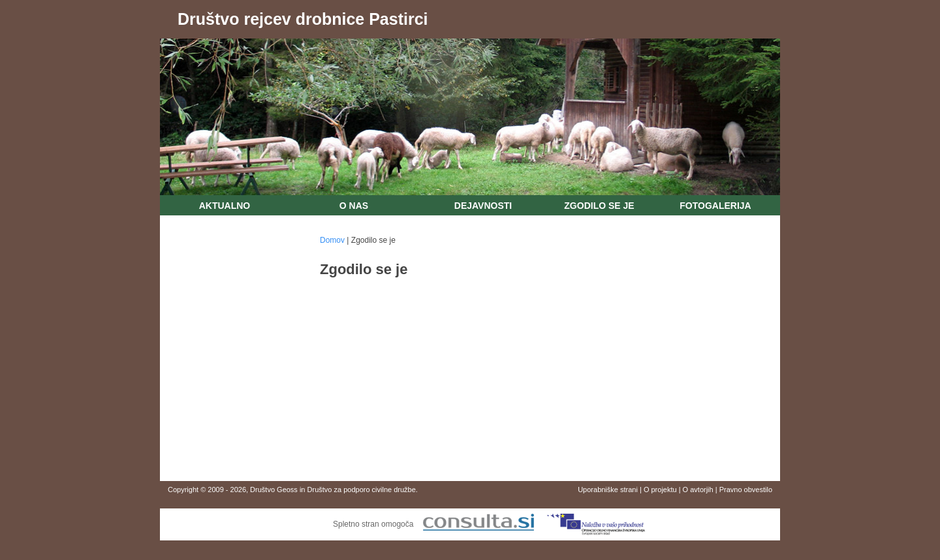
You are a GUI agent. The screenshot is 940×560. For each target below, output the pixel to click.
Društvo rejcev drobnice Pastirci (303, 19)
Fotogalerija (715, 206)
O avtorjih (698, 490)
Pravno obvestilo (746, 490)
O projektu (660, 490)
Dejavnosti (483, 206)
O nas (354, 206)
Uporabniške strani (608, 490)
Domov (332, 240)
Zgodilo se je (599, 206)
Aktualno (225, 206)
